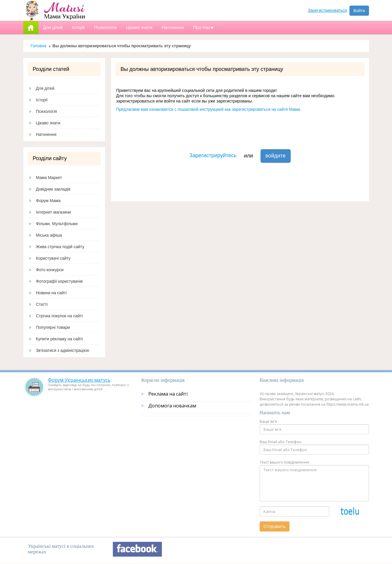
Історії (42, 100)
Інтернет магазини (53, 212)
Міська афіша (49, 235)
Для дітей (45, 88)
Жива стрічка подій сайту (60, 247)
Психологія (47, 111)
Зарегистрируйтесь (213, 155)
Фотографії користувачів (59, 281)
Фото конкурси (50, 270)
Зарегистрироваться (327, 10)
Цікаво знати (48, 123)
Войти (359, 11)
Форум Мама (48, 201)
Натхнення (46, 134)
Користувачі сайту (53, 258)
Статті (42, 304)
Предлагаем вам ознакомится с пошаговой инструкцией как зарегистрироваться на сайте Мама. (209, 109)
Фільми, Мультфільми (57, 224)
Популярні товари (53, 327)
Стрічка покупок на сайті (59, 316)
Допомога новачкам (172, 406)
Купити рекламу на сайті (60, 339)
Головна (39, 46)
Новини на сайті (51, 293)
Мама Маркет (49, 178)
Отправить (275, 526)
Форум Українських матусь (79, 380)
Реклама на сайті (168, 394)
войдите (276, 156)
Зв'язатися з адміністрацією (63, 350)
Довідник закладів (53, 189)
